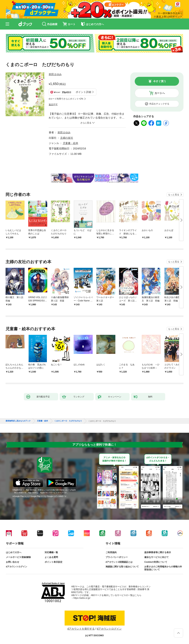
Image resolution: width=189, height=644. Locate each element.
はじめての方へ (14, 552)
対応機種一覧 (51, 552)
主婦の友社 (67, 138)
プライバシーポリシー (117, 557)
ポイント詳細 (83, 92)
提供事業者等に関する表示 (158, 552)
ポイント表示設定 (54, 562)
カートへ (160, 93)
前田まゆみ (55, 74)
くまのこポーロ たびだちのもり (68, 421)
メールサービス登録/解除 (18, 557)
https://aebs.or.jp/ (82, 598)
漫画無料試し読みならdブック (18, 421)
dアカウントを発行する (81, 629)
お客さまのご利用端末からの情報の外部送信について (163, 568)
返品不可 (53, 105)
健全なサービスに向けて (157, 557)
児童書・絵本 (71, 143)
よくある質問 (51, 557)
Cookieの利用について (156, 562)
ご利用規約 (111, 552)
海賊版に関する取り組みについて (122, 567)
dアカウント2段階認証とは (119, 562)
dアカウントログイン (17, 567)
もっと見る (174, 195)
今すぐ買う (160, 81)
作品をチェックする (159, 104)
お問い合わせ (13, 562)
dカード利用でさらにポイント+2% (66, 99)
